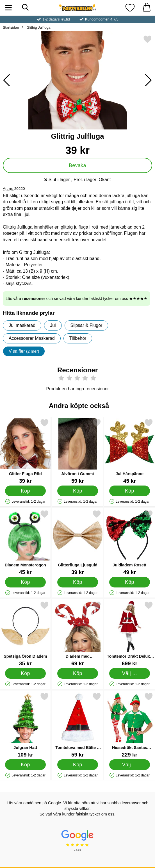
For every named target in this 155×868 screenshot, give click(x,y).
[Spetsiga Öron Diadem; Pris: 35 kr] (25, 634)
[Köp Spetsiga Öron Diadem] (25, 673)
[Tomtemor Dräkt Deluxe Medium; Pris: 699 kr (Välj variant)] (130, 634)
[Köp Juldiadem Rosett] (130, 582)
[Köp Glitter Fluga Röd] (25, 491)
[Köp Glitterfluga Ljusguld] (78, 582)
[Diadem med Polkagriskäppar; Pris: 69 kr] (78, 634)
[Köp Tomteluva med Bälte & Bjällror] (78, 765)
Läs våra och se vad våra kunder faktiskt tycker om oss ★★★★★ (77, 299)
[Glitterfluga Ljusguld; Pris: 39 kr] (78, 542)
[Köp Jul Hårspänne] (130, 491)
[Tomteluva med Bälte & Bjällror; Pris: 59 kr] (78, 725)
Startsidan (11, 27)
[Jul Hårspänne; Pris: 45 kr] (130, 451)
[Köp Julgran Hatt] (25, 765)
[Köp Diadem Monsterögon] (25, 582)
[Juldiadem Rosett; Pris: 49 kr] (130, 542)
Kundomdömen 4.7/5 (102, 19)
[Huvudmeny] (8, 8)
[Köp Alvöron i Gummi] (78, 491)
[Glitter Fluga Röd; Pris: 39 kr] (25, 451)
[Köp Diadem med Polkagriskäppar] (78, 673)
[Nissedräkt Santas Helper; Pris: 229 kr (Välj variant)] (130, 725)
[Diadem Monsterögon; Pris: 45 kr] (25, 542)
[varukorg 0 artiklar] (147, 8)
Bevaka (77, 165)
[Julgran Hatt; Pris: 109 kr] (25, 725)
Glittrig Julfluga (38, 27)
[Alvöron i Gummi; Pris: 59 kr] (78, 451)
